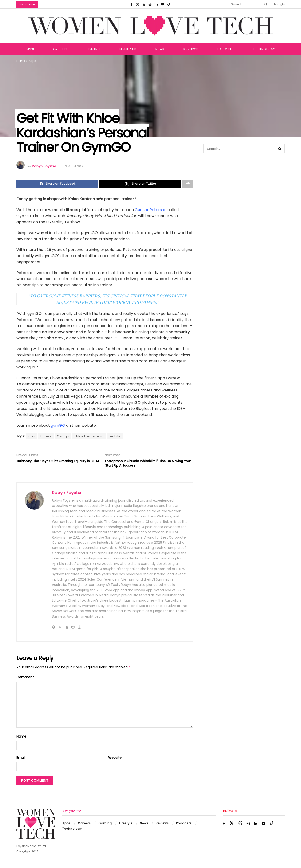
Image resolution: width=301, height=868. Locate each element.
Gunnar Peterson (151, 211)
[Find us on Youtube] (162, 4)
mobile (115, 438)
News (160, 49)
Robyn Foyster (44, 166)
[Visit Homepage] (150, 26)
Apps (30, 49)
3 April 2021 (75, 166)
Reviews (190, 49)
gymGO (58, 427)
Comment (27, 681)
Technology (264, 49)
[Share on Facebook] (57, 184)
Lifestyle (127, 49)
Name (21, 741)
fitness (46, 438)
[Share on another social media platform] (188, 184)
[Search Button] (265, 4)
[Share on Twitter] (140, 184)
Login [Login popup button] (279, 4)
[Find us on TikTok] (169, 4)
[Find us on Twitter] (138, 4)
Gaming (93, 49)
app (32, 438)
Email (21, 762)
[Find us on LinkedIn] (156, 4)
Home (21, 61)
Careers (60, 49)
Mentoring (27, 4)
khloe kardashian (89, 438)
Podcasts (225, 49)
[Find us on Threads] (144, 4)
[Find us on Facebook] (132, 4)
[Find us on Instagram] (150, 4)
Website (115, 762)
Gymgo (63, 438)
